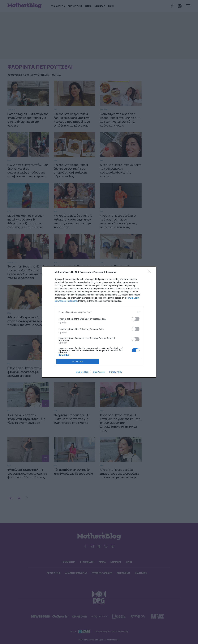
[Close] (150, 272)
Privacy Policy (116, 372)
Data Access (99, 372)
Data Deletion (82, 372)
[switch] (136, 319)
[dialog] (99, 322)
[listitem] (99, 312)
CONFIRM (78, 361)
